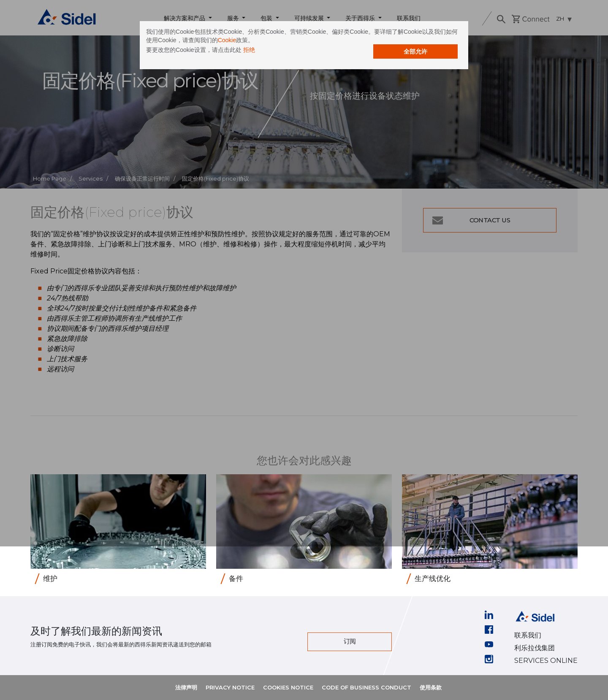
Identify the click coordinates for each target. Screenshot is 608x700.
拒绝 (286, 54)
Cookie (336, 44)
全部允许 (378, 56)
